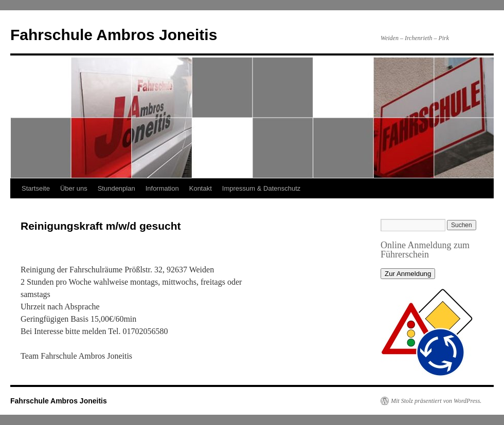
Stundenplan (116, 188)
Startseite (36, 188)
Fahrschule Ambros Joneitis (114, 35)
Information (162, 188)
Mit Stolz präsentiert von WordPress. (436, 401)
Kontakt (201, 188)
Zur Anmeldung (408, 274)
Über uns (74, 188)
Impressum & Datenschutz (261, 188)
